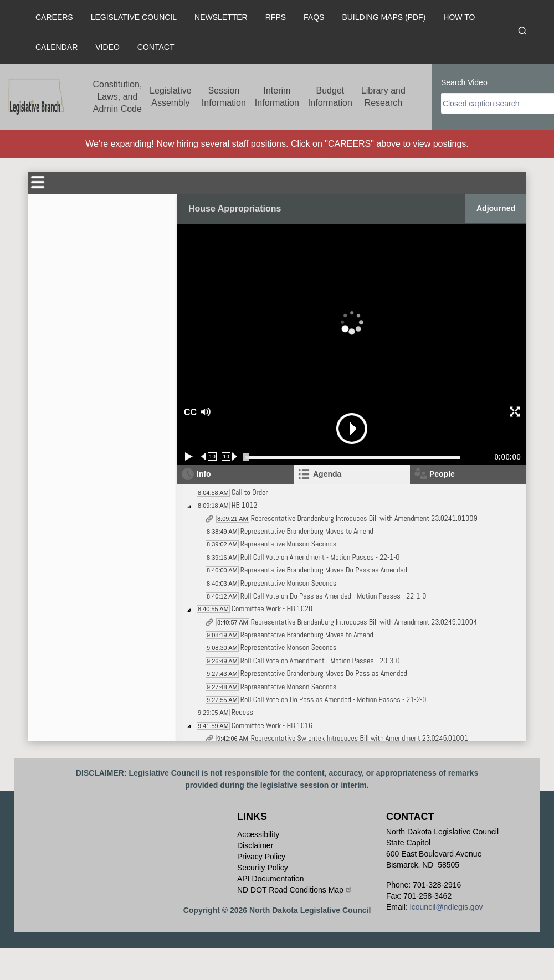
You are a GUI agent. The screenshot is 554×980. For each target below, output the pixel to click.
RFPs (276, 17)
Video (107, 47)
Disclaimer (255, 845)
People (442, 474)
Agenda (327, 474)
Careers (54, 17)
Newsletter (221, 17)
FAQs (314, 17)
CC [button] (189, 412)
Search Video (464, 82)
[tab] (352, 474)
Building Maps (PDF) (384, 17)
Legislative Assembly (171, 97)
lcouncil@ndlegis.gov (447, 907)
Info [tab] (204, 474)
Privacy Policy (261, 857)
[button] (244, 412)
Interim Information (277, 97)
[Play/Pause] (189, 457)
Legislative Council (134, 17)
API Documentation (271, 879)
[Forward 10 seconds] (230, 457)
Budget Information (330, 97)
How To (459, 17)
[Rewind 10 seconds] (209, 457)
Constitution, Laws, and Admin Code (117, 97)
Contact (156, 47)
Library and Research (383, 97)
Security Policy (263, 868)
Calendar (57, 47)
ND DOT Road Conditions (295, 890)
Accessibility (258, 834)
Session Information (224, 97)
